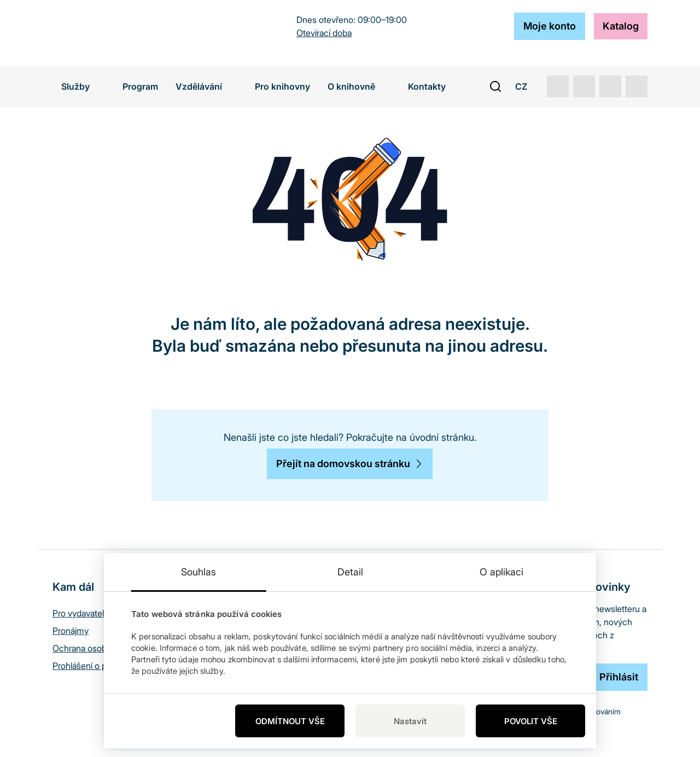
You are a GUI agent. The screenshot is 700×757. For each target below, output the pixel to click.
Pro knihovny (282, 86)
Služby (83, 86)
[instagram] (610, 86)
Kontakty (427, 86)
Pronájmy (71, 631)
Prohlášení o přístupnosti (100, 666)
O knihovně (359, 86)
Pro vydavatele (81, 613)
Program (140, 86)
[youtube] (558, 86)
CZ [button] (527, 86)
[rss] (584, 86)
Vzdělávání (206, 86)
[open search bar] (495, 86)
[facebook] (637, 86)
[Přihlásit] (619, 677)
